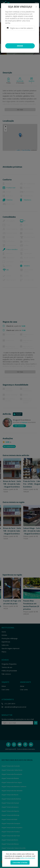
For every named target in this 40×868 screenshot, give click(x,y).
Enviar (20, 46)
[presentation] (19, 36)
